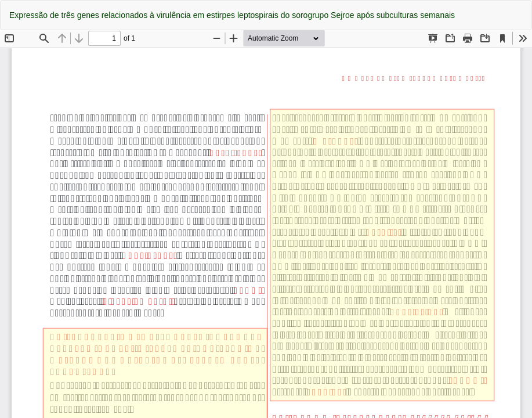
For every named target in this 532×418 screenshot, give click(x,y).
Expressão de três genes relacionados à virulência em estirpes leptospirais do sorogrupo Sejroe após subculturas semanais (232, 15)
